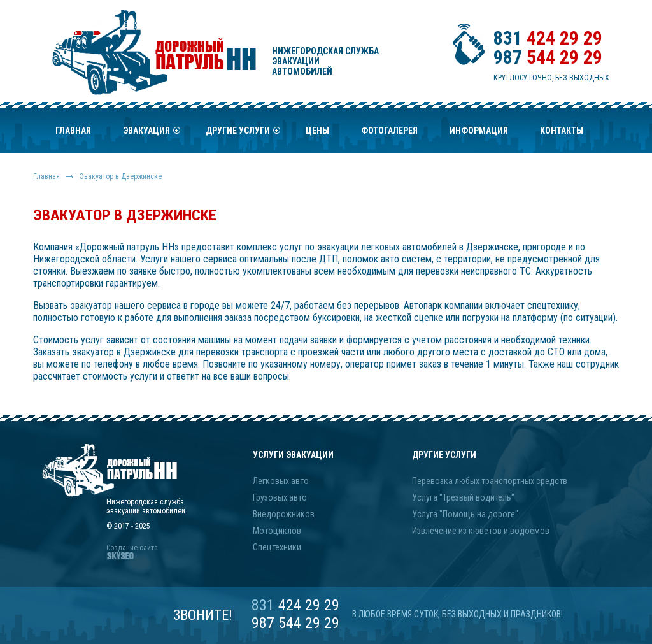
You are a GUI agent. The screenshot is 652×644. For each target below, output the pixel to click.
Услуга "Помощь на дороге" (465, 514)
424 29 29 (548, 38)
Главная (73, 131)
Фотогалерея (389, 131)
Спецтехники (277, 547)
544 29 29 (548, 57)
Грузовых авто (280, 497)
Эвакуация (152, 134)
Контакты (562, 131)
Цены (317, 131)
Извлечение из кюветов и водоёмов (481, 531)
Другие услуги (243, 134)
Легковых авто (281, 481)
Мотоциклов (277, 531)
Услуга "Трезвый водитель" (463, 497)
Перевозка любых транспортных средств (490, 481)
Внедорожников (284, 514)
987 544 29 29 (295, 623)
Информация (479, 131)
